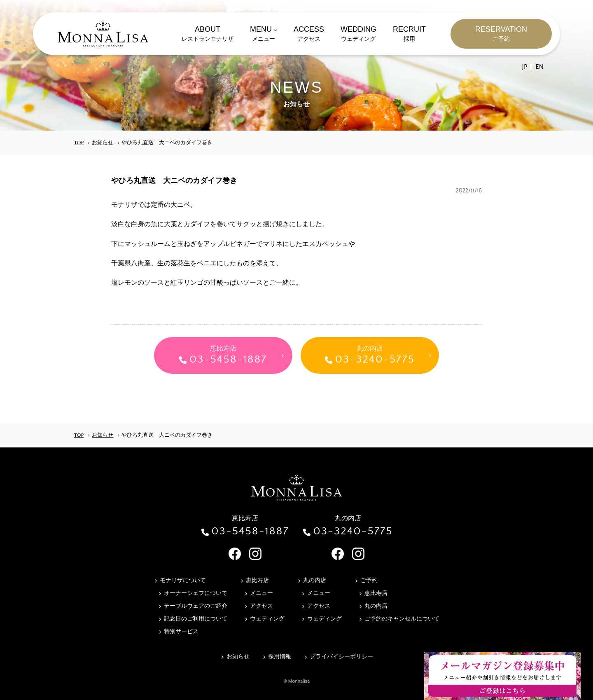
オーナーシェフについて (196, 593)
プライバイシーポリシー (341, 657)
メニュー (261, 593)
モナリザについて (183, 581)
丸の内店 (315, 581)
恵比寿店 (257, 581)
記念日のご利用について (196, 619)
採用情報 (280, 657)
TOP (79, 143)
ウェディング (267, 619)
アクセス (261, 606)
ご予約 (369, 581)
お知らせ (103, 143)
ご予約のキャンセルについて (402, 619)
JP (525, 67)
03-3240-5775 (353, 531)
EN (539, 67)
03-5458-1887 (250, 531)
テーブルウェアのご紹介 (196, 606)
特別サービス (181, 632)
